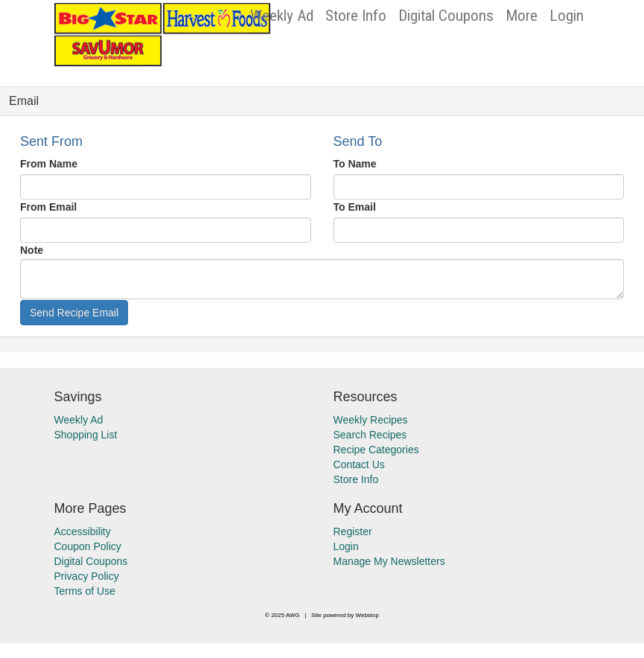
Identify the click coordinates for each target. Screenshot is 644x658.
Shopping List (86, 435)
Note (32, 250)
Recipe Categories (376, 450)
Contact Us (359, 464)
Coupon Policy (88, 546)
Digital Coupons (446, 16)
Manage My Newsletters (389, 561)
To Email (355, 207)
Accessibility (83, 531)
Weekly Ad (282, 16)
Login (567, 16)
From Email (48, 207)
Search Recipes (370, 435)
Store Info (356, 16)
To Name (355, 164)
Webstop (367, 615)
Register (353, 531)
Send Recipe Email (74, 313)
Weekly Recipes (371, 420)
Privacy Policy (87, 576)
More (522, 16)
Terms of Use (85, 591)
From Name (49, 164)
